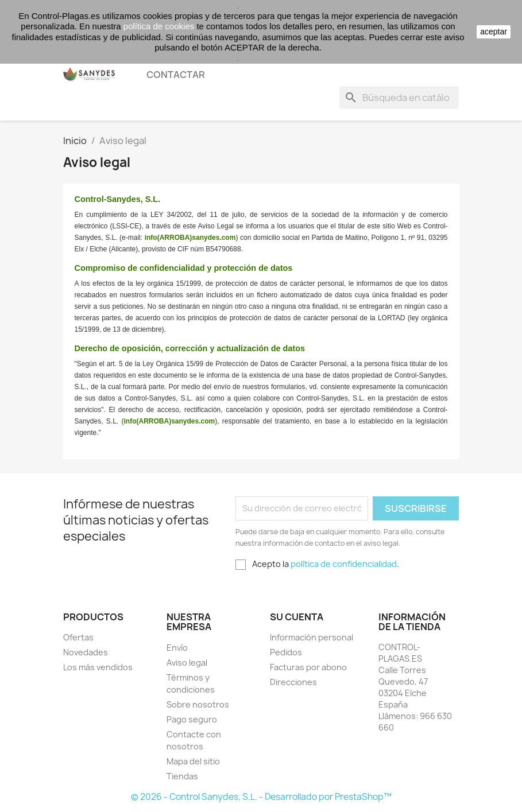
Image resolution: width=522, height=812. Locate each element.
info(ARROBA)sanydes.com (190, 238)
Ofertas (78, 637)
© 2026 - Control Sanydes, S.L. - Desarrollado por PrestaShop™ (261, 797)
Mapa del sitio (193, 761)
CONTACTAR (176, 75)
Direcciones (293, 682)
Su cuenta (297, 617)
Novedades (86, 652)
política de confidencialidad (344, 564)
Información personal (312, 637)
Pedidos (286, 652)
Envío (177, 648)
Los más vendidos (98, 667)
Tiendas (182, 776)
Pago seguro (192, 719)
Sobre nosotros (198, 704)
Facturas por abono (308, 667)
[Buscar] (399, 98)
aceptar (494, 32)
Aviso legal (187, 663)
